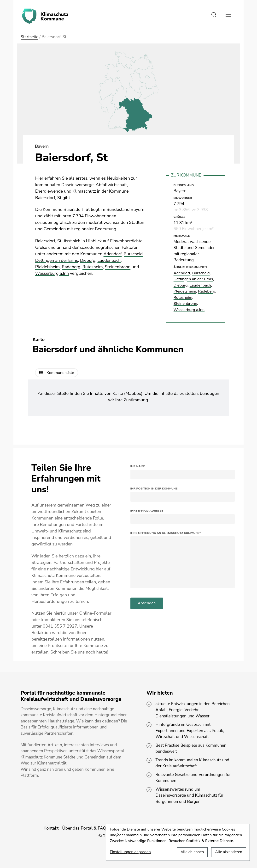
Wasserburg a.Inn (52, 273)
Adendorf (113, 254)
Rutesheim (93, 267)
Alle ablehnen (191, 852)
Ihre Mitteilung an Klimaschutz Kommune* (166, 533)
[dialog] (178, 842)
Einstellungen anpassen (130, 852)
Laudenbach (110, 260)
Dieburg (88, 260)
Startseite (29, 37)
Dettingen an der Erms (57, 260)
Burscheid (134, 254)
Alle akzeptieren (228, 852)
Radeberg (72, 267)
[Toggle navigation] (228, 14)
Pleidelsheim (48, 267)
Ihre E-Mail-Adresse (147, 511)
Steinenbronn (119, 267)
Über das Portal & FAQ (84, 828)
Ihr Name (138, 466)
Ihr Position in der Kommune (154, 489)
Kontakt (51, 828)
